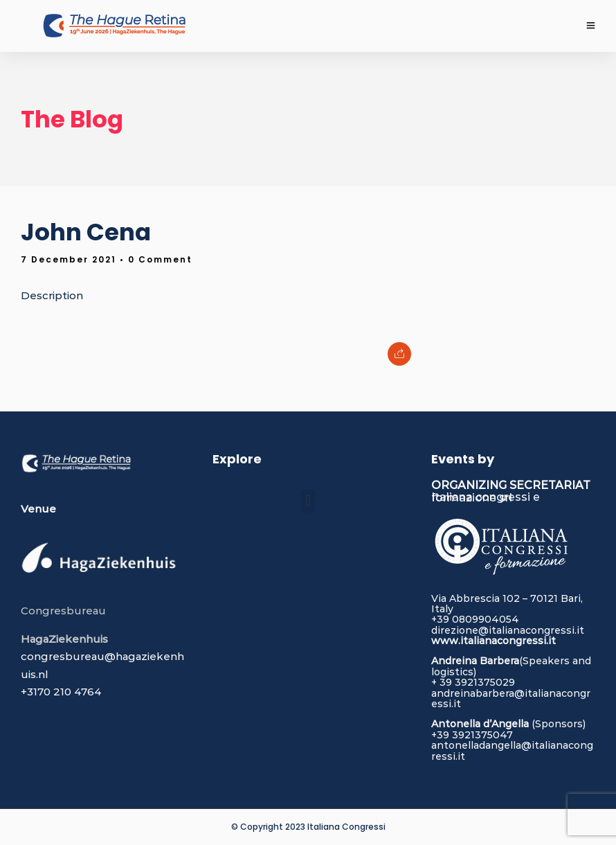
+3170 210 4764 (61, 692)
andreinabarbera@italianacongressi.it (511, 699)
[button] (308, 501)
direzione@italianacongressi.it (508, 630)
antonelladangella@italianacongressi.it (512, 750)
